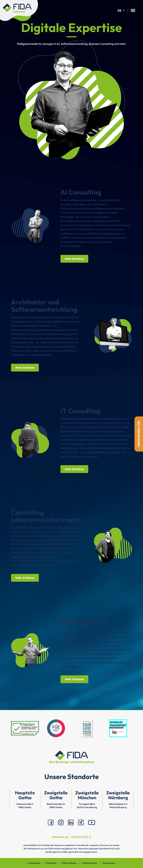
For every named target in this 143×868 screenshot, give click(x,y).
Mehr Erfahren (74, 259)
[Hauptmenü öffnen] (133, 11)
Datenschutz (90, 863)
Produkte (51, 863)
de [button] (119, 11)
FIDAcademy (70, 863)
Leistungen (34, 863)
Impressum (109, 863)
